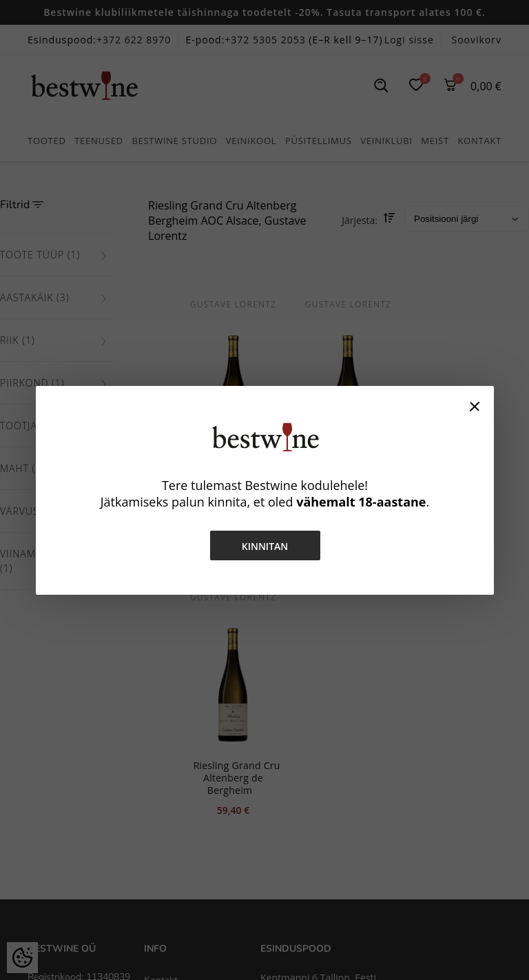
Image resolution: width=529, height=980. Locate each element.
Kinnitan (264, 546)
